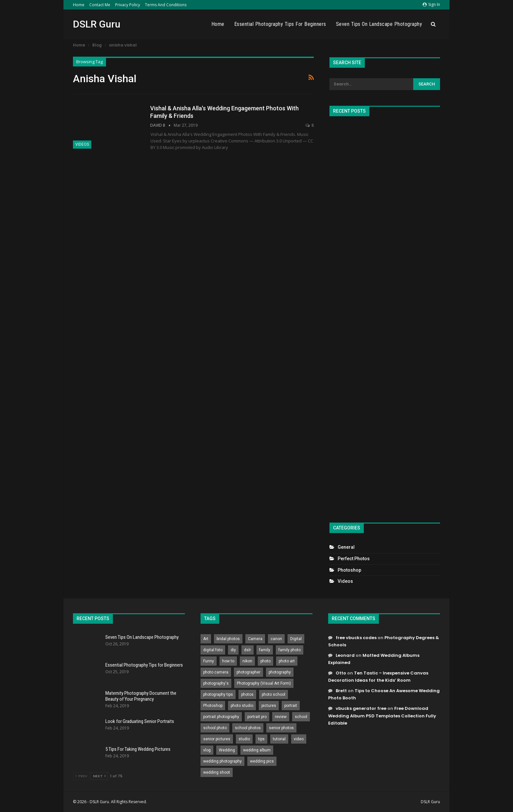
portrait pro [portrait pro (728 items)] (257, 717)
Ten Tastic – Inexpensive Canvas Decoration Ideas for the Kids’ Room (378, 677)
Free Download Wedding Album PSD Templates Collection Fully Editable (382, 716)
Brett (341, 691)
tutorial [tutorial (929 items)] (279, 739)
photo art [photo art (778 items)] (287, 661)
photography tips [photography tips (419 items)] (218, 694)
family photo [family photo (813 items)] (290, 650)
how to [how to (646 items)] (228, 661)
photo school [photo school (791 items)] (274, 694)
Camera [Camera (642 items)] (255, 639)
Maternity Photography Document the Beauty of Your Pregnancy (141, 696)
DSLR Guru (97, 24)
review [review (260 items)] (281, 717)
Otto (341, 673)
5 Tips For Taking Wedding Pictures (138, 749)
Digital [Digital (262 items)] (296, 639)
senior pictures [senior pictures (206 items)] (217, 739)
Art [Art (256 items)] (206, 639)
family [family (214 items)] (265, 650)
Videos (82, 144)
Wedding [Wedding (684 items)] (227, 750)
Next (99, 776)
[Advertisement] (385, 317)
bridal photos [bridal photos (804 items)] (228, 639)
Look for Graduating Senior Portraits (140, 721)
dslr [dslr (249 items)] (248, 650)
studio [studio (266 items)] (244, 739)
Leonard (345, 655)
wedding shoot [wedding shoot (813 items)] (217, 772)
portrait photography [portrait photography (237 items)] (221, 717)
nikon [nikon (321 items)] (247, 661)
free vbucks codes (356, 638)
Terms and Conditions (166, 5)
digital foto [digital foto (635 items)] (213, 650)
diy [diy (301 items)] (233, 650)
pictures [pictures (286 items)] (269, 706)
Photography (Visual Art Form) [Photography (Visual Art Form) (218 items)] (264, 683)
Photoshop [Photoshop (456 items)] (213, 706)
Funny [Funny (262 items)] (209, 661)
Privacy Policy (128, 5)
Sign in (431, 4)
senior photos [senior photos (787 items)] (281, 728)
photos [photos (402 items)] (247, 694)
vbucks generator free (361, 708)
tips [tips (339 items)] (261, 739)
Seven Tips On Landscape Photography (379, 24)
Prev (81, 776)
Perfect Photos (354, 559)
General (346, 547)
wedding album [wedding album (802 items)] (257, 750)
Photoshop (349, 570)
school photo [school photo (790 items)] (215, 728)
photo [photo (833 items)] (265, 661)
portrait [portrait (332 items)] (291, 706)
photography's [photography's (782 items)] (216, 683)
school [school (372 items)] (301, 717)
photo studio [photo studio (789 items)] (242, 706)
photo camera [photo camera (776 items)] (216, 672)
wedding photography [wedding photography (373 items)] (222, 761)
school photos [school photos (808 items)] (248, 728)
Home (79, 5)
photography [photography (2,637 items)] (280, 672)
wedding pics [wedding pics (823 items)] (262, 761)
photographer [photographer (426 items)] (248, 672)
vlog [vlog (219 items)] (207, 750)
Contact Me (100, 5)
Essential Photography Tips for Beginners (280, 24)
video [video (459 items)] (299, 739)
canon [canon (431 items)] (276, 639)
